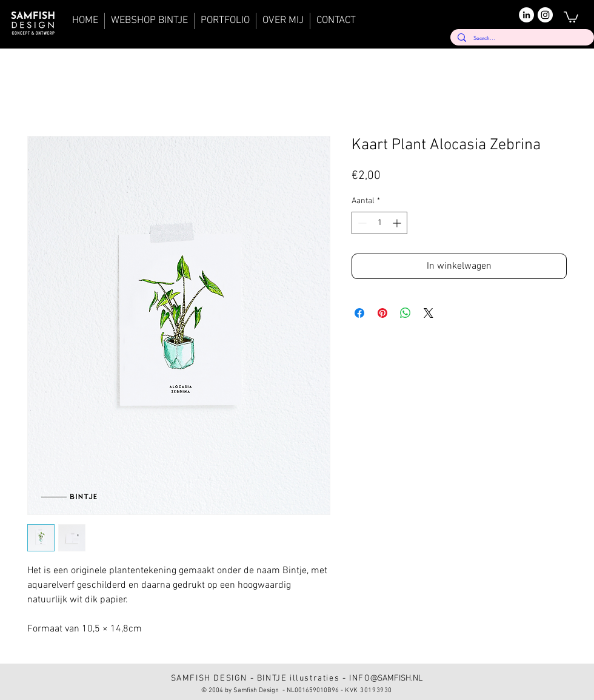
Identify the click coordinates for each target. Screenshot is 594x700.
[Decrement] (361, 223)
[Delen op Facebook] (359, 313)
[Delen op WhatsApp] (405, 313)
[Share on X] (429, 313)
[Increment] (398, 223)
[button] (571, 16)
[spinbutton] (379, 223)
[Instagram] (545, 15)
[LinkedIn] (526, 15)
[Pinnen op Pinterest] (382, 313)
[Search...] (521, 38)
